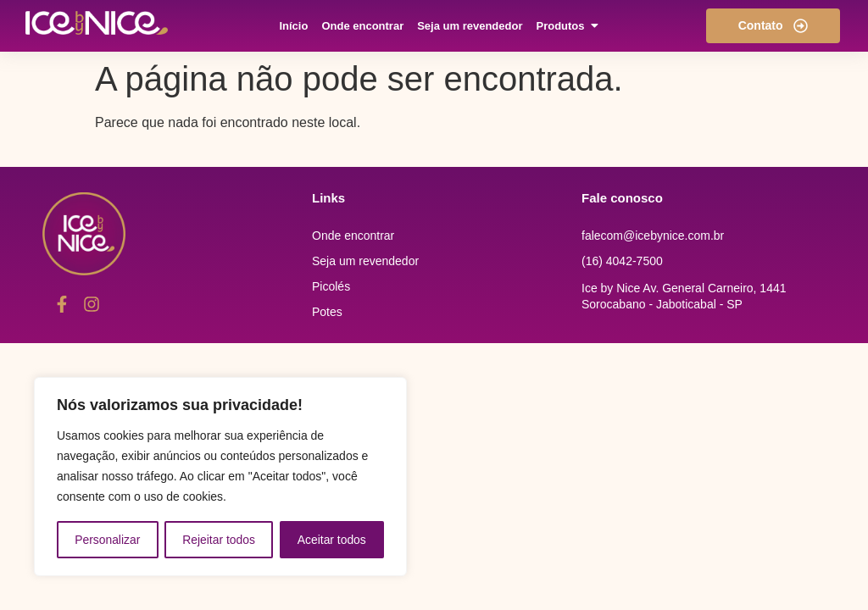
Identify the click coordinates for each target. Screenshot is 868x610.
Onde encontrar (353, 236)
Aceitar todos (332, 540)
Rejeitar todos (219, 540)
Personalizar (108, 540)
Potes (327, 312)
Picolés (331, 286)
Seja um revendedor (365, 261)
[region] (220, 477)
